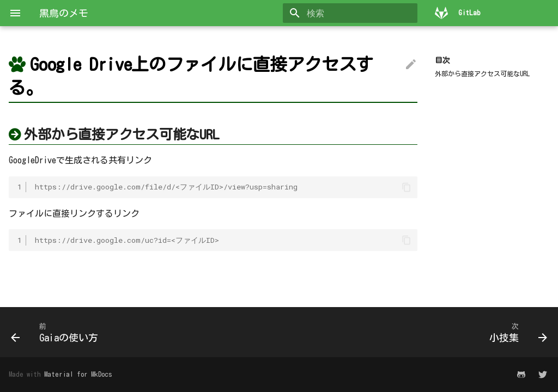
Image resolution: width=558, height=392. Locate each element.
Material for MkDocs (78, 374)
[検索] (354, 13)
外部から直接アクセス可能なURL (482, 73)
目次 (442, 60)
